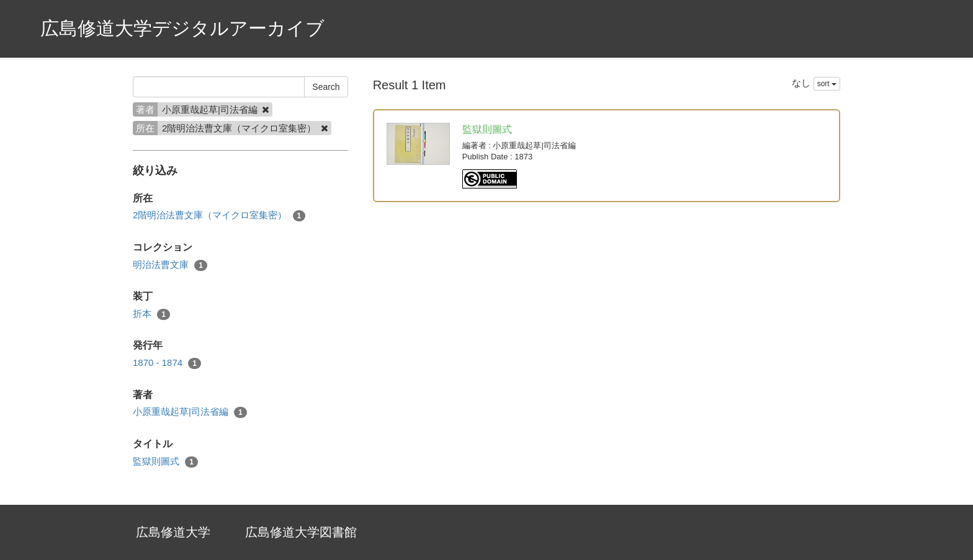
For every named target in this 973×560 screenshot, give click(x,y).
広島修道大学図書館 (301, 532)
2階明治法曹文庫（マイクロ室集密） (219, 216)
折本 (151, 314)
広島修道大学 (173, 532)
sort (827, 84)
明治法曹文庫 (170, 265)
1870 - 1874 (167, 363)
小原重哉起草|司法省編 (190, 412)
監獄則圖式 (165, 462)
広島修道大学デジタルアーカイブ (182, 28)
